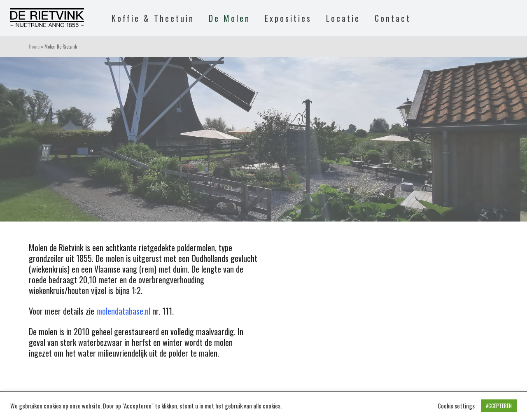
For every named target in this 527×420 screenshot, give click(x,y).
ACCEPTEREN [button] (499, 406)
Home (34, 47)
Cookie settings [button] (456, 406)
